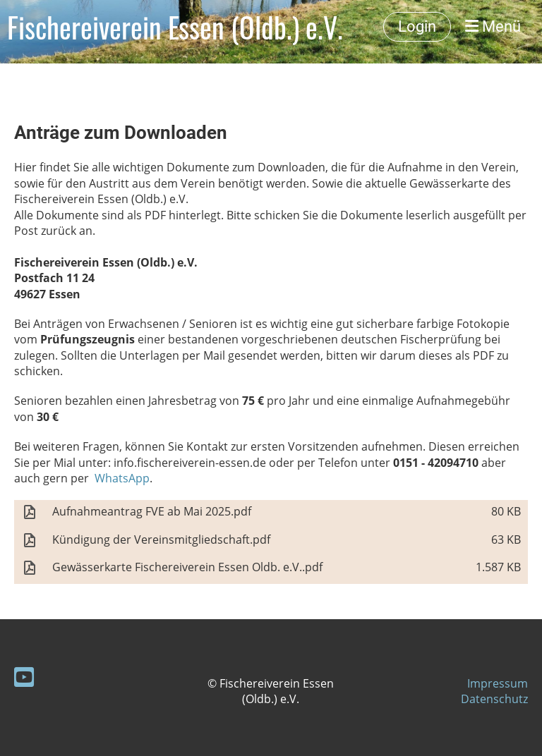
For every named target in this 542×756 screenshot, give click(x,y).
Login (417, 26)
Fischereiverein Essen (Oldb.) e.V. (175, 27)
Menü (493, 26)
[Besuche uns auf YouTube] (24, 677)
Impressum (498, 683)
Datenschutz (494, 699)
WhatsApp (121, 478)
